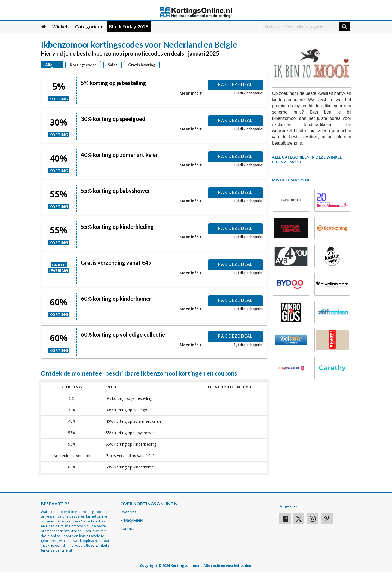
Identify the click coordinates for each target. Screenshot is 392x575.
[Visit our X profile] (299, 519)
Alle (52, 65)
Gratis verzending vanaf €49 (116, 263)
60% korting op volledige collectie (123, 334)
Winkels (61, 27)
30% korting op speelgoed (113, 119)
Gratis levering (142, 65)
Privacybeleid (132, 520)
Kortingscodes (83, 65)
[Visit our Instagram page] (313, 519)
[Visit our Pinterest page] (327, 519)
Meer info (189, 93)
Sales (113, 65)
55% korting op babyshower (115, 191)
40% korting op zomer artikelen (120, 155)
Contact (127, 528)
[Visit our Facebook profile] (285, 519)
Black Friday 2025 (129, 27)
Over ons (128, 512)
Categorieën (89, 27)
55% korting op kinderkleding (117, 227)
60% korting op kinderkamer (116, 299)
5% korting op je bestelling (114, 83)
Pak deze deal (235, 84)
